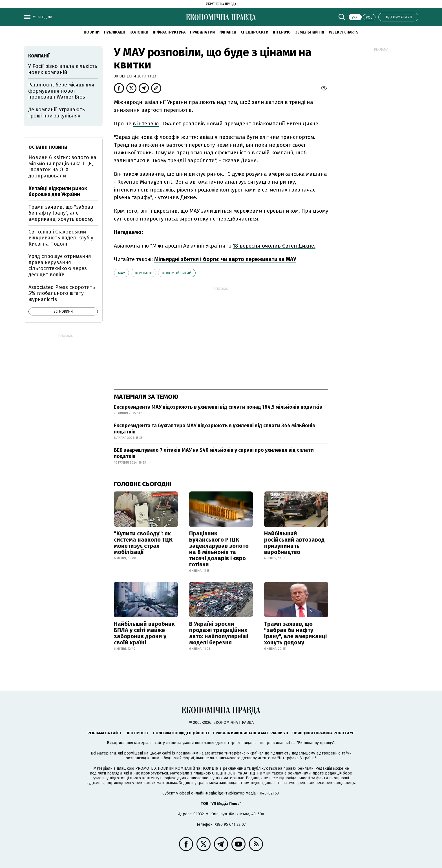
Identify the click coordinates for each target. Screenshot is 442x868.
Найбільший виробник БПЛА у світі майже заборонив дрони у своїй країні (144, 633)
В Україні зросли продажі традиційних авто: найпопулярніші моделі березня (219, 633)
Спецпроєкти (255, 32)
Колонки (139, 32)
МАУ (121, 273)
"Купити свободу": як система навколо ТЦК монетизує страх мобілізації (143, 543)
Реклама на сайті (104, 733)
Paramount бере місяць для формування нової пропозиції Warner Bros (61, 91)
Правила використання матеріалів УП (251, 733)
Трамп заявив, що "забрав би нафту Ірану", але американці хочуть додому (295, 633)
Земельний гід (310, 32)
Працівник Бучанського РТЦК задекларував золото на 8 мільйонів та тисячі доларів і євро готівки (219, 549)
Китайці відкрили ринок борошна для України (58, 192)
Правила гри (202, 32)
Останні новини (48, 147)
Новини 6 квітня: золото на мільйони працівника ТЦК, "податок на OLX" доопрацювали (62, 167)
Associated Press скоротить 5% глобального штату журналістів (62, 293)
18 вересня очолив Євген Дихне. (274, 246)
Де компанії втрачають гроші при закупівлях (57, 113)
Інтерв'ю (282, 32)
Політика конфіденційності (181, 733)
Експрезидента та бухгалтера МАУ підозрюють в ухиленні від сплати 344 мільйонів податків (215, 429)
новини (92, 32)
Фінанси (228, 32)
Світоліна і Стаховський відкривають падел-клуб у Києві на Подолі (61, 238)
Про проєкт (137, 733)
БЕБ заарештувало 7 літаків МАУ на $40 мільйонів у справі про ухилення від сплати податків (214, 453)
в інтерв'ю (146, 123)
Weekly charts (344, 32)
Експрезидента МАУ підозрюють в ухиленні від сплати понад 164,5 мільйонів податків (218, 407)
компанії (143, 273)
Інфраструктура (169, 32)
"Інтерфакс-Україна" (244, 753)
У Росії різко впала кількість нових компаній (63, 69)
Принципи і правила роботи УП (323, 733)
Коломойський (177, 273)
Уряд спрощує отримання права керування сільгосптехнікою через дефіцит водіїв (60, 265)
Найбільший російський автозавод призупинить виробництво (294, 543)
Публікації (114, 32)
